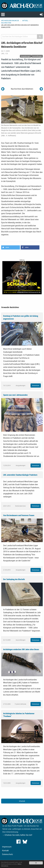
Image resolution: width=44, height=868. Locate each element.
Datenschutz (8, 854)
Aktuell (25, 20)
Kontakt (5, 850)
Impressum (7, 847)
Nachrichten (6, 23)
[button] (11, 247)
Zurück (22, 801)
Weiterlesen (36, 385)
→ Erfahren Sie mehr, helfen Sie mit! (17, 835)
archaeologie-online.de (10, 20)
